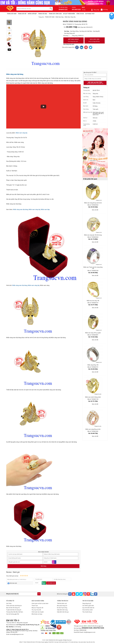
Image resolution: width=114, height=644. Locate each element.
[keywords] (32, 9)
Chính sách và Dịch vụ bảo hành (40, 603)
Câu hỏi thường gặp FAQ (13, 614)
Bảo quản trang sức (62, 606)
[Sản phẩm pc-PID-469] (95, 153)
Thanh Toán (35, 606)
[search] (51, 9)
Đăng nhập (95, 10)
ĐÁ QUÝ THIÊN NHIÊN (69, 14)
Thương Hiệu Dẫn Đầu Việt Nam (15, 612)
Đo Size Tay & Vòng (62, 608)
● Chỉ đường (18, 627)
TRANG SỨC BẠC (43, 14)
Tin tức (84, 10)
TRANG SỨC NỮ (22, 14)
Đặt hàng (43, 566)
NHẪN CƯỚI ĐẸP (32, 14)
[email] (28, 594)
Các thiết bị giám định (88, 606)
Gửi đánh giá (51, 583)
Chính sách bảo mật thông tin (14, 606)
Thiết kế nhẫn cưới (62, 603)
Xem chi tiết (95, 210)
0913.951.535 (95, 41)
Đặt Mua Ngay (73, 41)
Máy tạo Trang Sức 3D (37, 608)
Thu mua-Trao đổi (36, 610)
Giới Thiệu (9, 603)
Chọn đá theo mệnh (88, 610)
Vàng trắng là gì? (87, 603)
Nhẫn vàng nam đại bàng (15, 74)
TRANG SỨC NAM (12, 14)
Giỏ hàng (104, 10)
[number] (70, 36)
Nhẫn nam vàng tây (22, 133)
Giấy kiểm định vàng (62, 610)
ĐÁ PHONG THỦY (90, 14)
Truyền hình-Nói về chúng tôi (14, 610)
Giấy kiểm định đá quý (63, 612)
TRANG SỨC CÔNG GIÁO (55, 14)
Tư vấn (112, 17)
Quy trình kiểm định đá (88, 608)
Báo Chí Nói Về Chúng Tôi (13, 608)
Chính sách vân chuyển (38, 612)
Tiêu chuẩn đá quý (87, 612)
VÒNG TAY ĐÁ (80, 14)
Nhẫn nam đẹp (45, 209)
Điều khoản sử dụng (37, 614)
